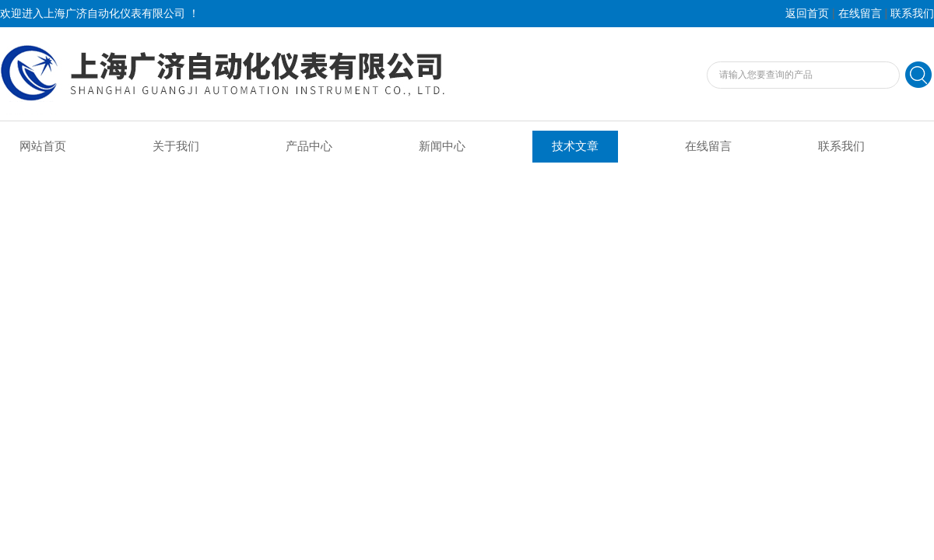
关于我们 (176, 146)
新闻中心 (442, 146)
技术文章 (575, 146)
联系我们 (912, 14)
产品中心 (309, 146)
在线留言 (860, 14)
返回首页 (807, 14)
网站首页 (43, 146)
